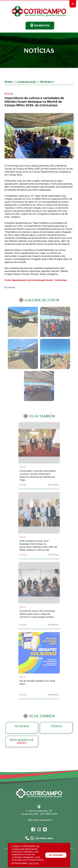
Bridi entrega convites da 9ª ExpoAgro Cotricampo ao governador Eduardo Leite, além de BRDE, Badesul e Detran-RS (39, 513)
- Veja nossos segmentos (39, 820)
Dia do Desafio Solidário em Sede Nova (39, 653)
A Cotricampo (39, 136)
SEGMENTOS (40, 25)
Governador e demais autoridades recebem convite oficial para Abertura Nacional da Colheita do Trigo (39, 443)
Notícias (47, 82)
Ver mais (23, 485)
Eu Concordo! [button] (56, 855)
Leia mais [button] (33, 863)
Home (9, 82)
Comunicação (27, 82)
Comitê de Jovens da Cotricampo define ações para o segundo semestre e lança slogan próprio (39, 583)
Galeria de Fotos (23, 322)
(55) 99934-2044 (39, 838)
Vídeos (56, 728)
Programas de (22, 741)
